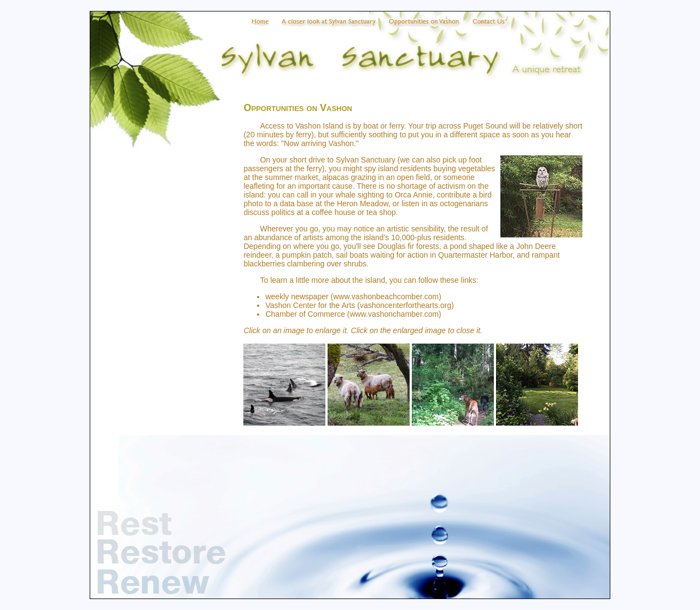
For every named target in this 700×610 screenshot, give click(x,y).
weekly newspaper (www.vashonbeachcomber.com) (353, 297)
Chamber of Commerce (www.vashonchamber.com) (353, 314)
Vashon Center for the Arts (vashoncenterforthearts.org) (359, 305)
